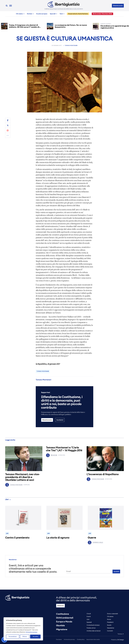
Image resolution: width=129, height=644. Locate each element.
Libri (8, 500)
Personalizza (13, 637)
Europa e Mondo (64, 622)
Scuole (109, 625)
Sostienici (60, 420)
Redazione (52, 455)
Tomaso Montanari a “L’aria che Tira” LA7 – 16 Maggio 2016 (64, 449)
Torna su (121, 634)
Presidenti (110, 622)
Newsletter (111, 628)
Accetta (35, 637)
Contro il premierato (17, 538)
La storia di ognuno (58, 538)
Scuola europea (42, 14)
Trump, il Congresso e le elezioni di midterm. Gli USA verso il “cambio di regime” (25, 27)
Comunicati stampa (93, 625)
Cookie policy (81, 640)
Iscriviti (116, 572)
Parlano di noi (91, 628)
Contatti (110, 631)
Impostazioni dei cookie (93, 640)
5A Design (117, 640)
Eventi (89, 617)
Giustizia (60, 626)
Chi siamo (19, 14)
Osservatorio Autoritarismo (78, 14)
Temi (61, 14)
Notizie (30, 14)
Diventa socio (118, 6)
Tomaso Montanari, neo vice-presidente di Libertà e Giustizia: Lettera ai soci (23, 477)
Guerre (92, 538)
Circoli (89, 614)
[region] (23, 629)
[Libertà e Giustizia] (63, 4)
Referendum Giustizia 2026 (102, 14)
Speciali (53, 14)
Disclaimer (59, 640)
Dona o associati (112, 614)
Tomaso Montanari (71, 46)
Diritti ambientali (65, 618)
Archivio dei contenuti (93, 631)
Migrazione (62, 630)
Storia (109, 619)
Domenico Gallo (95, 543)
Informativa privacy (69, 640)
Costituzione (62, 614)
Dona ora (60, 606)
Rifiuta (25, 637)
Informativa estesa (31, 632)
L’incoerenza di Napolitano (103, 474)
